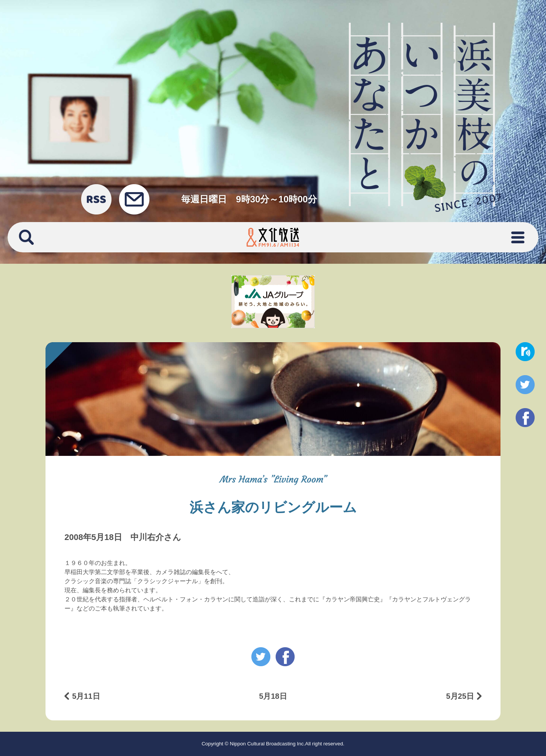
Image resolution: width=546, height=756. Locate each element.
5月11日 (86, 696)
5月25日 (460, 696)
